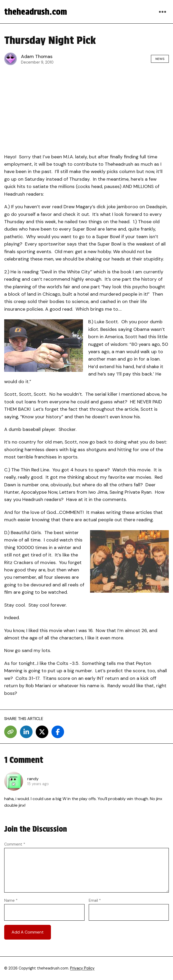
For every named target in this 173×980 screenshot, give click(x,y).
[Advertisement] (86, 108)
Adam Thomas (37, 56)
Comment (15, 844)
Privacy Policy (82, 968)
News (160, 59)
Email (95, 900)
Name (11, 900)
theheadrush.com (36, 12)
